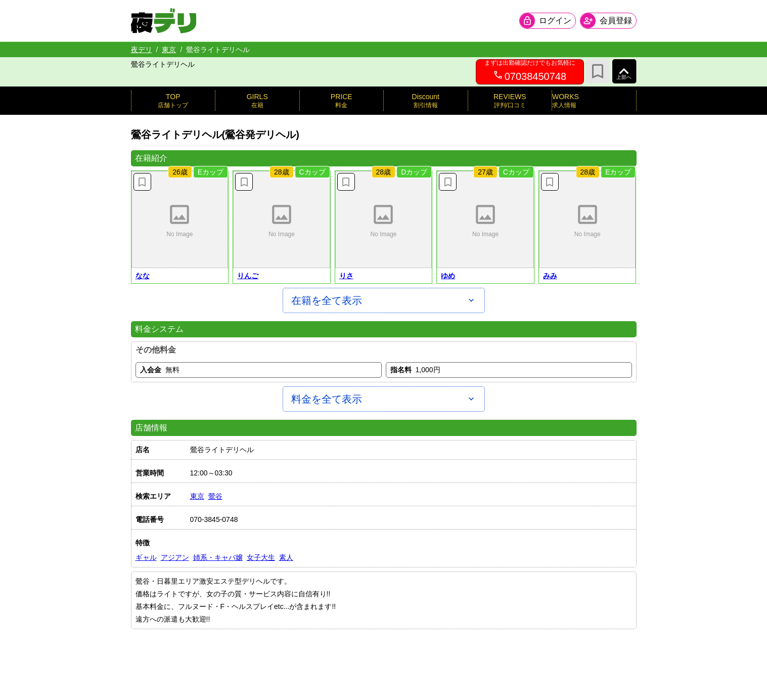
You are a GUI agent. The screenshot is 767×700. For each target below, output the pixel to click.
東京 (169, 50)
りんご (248, 276)
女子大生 (261, 557)
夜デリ (142, 50)
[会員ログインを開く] (548, 21)
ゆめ (448, 276)
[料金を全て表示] (384, 399)
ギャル (146, 557)
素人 (286, 557)
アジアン (175, 557)
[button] (180, 220)
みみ (550, 276)
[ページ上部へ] (624, 71)
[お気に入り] (598, 71)
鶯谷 (215, 496)
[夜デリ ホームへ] (164, 21)
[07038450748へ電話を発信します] (530, 72)
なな (143, 276)
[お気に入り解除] (142, 182)
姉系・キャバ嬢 (218, 557)
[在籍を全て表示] (384, 300)
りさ (346, 276)
